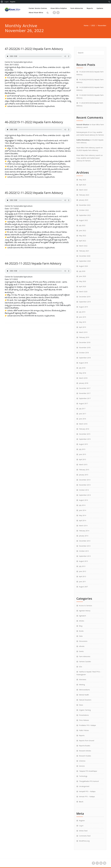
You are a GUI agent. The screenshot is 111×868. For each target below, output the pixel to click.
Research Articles (85, 751)
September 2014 (85, 495)
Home (86, 25)
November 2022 (85, 205)
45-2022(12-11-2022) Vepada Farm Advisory (34, 193)
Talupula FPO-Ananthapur (88, 771)
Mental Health (84, 695)
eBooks (82, 646)
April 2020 (82, 286)
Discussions (83, 641)
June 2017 (82, 414)
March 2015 (83, 465)
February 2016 (84, 429)
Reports (90, 8)
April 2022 (82, 241)
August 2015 (83, 444)
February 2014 (84, 531)
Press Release (84, 720)
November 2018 (85, 348)
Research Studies (85, 756)
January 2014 (84, 536)
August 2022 (83, 220)
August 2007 (83, 587)
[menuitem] (2, 2)
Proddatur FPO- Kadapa (87, 725)
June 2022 (82, 231)
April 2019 (82, 327)
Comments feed (85, 836)
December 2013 (85, 541)
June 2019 (82, 317)
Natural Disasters (85, 700)
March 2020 (83, 292)
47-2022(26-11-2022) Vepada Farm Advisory (34, 49)
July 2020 (82, 271)
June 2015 (82, 454)
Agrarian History (85, 611)
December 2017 (85, 388)
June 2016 (82, 419)
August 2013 (83, 561)
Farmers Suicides (85, 662)
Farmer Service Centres (38, 8)
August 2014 (83, 500)
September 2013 (85, 556)
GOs (81, 667)
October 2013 (84, 551)
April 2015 (82, 459)
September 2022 (85, 215)
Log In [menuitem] (7, 2)
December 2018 (85, 342)
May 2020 (82, 281)
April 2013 (82, 576)
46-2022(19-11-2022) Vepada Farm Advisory (34, 122)
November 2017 (85, 393)
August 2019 (83, 307)
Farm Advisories (77, 8)
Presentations (84, 715)
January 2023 (84, 200)
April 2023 (82, 185)
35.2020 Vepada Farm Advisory (87, 150)
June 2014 (82, 510)
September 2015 (85, 439)
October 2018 (84, 353)
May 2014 (82, 515)
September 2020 (85, 261)
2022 (93, 25)
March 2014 (83, 526)
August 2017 (83, 403)
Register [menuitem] (13, 2)
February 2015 (84, 470)
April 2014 (82, 520)
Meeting (82, 685)
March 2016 (83, 424)
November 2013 (85, 546)
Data (81, 636)
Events (81, 651)
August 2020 (83, 266)
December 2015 (85, 434)
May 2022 (82, 236)
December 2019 (85, 297)
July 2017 (82, 409)
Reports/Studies (85, 746)
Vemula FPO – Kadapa (87, 797)
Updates (100, 8)
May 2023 (82, 180)
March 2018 (83, 378)
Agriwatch (82, 616)
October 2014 (84, 490)
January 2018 (84, 383)
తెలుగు (81, 802)
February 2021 (84, 251)
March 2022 (83, 246)
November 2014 (85, 485)
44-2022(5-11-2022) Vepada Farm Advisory (33, 263)
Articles (82, 621)
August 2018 (83, 363)
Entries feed (83, 831)
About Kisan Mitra (36, 13)
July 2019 (82, 312)
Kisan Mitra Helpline (59, 8)
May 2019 (82, 322)
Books (81, 631)
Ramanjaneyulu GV (83, 132)
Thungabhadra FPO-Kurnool (89, 781)
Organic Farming (85, 710)
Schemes (82, 761)
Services (82, 766)
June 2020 (82, 276)
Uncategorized (84, 786)
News (81, 705)
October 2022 (84, 210)
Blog (81, 626)
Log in (81, 826)
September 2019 (85, 302)
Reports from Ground (87, 741)
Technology (83, 776)
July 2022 (82, 225)
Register (82, 821)
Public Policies (84, 730)
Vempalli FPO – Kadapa (87, 791)
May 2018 (82, 373)
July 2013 (82, 566)
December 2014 (85, 480)
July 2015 (82, 449)
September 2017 (85, 398)
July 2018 (82, 368)
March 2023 (83, 190)
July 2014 (82, 505)
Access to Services (86, 606)
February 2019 (84, 337)
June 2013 (82, 571)
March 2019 (83, 332)
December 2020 (85, 256)
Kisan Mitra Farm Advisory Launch (88, 148)
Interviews (83, 679)
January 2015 (84, 475)
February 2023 (84, 195)
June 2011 (82, 582)
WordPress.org (84, 841)
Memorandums (84, 690)
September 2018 (85, 358)
